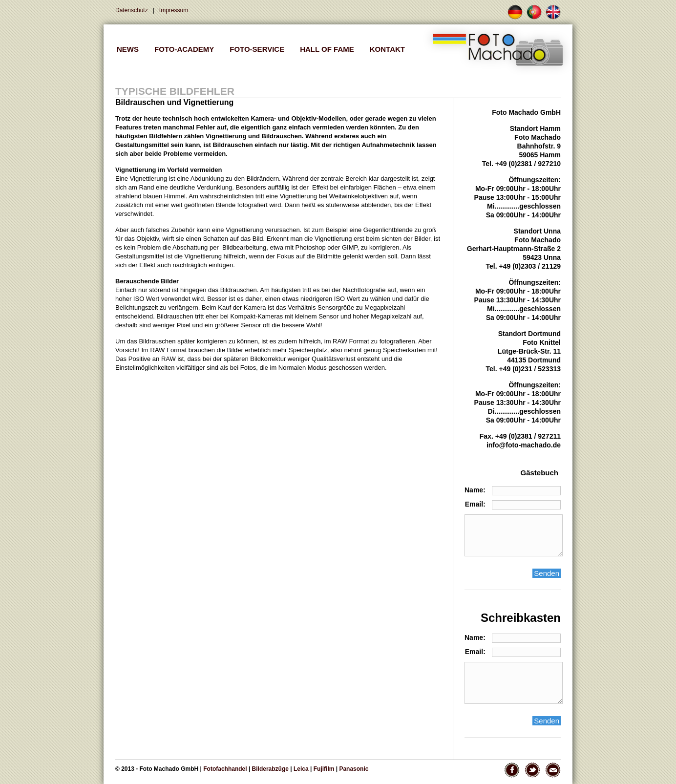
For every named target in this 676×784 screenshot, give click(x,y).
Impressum (174, 10)
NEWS (128, 49)
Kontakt (387, 49)
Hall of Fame (327, 49)
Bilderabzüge (270, 769)
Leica (301, 769)
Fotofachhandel (225, 769)
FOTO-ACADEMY (184, 49)
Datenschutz (132, 10)
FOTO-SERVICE (257, 49)
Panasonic (354, 769)
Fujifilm (324, 769)
